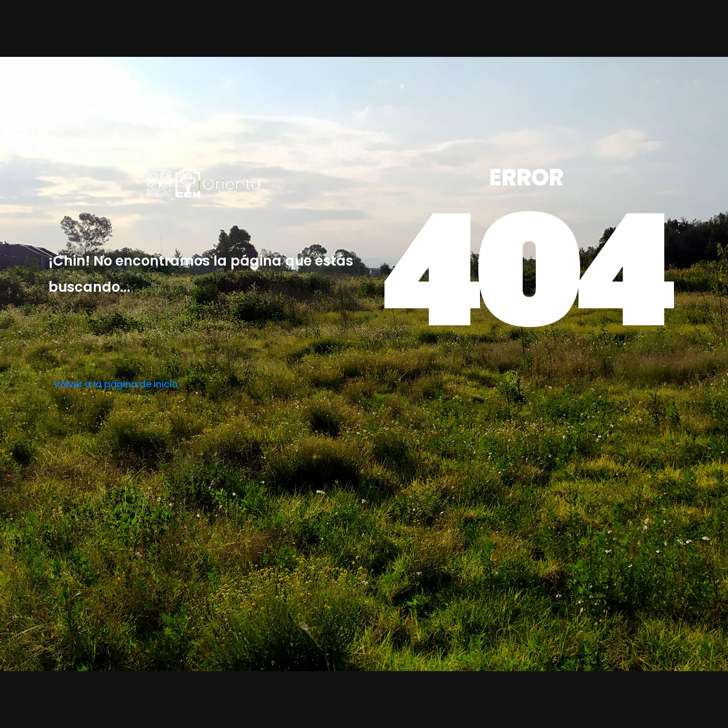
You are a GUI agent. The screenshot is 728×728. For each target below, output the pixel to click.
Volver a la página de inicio (116, 384)
